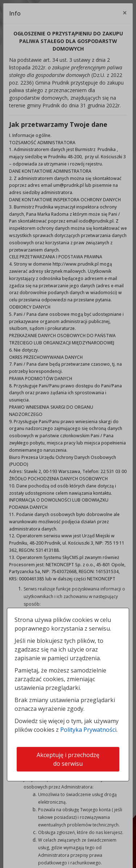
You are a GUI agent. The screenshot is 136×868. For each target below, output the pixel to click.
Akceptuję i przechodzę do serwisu (68, 759)
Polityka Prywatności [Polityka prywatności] (88, 730)
